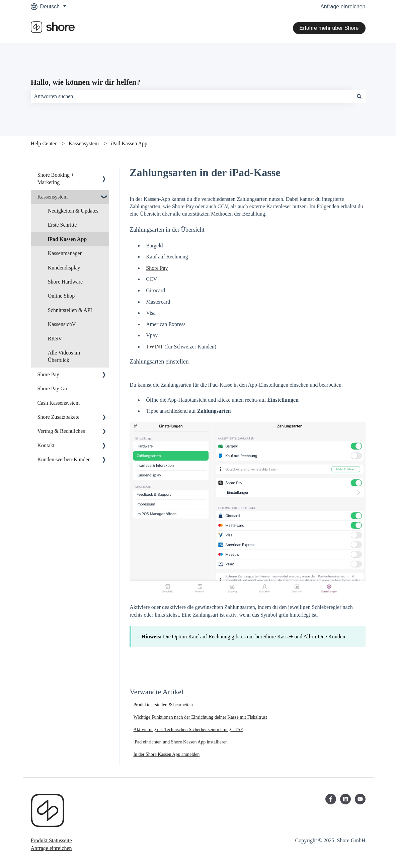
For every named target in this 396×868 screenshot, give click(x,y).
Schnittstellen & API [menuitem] (70, 310)
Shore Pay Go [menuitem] (52, 388)
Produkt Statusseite (51, 840)
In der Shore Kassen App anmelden (166, 754)
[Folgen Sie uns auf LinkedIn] (345, 799)
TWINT (154, 347)
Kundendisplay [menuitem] (64, 268)
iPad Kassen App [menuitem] (67, 239)
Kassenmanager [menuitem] (65, 253)
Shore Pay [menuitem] (48, 374)
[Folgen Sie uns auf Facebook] (331, 799)
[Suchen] (359, 96)
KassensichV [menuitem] (62, 324)
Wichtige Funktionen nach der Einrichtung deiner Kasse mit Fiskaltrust (200, 717)
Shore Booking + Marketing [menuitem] (56, 179)
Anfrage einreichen (343, 7)
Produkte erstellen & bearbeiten (163, 705)
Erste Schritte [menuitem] (62, 225)
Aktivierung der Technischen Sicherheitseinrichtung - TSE (188, 730)
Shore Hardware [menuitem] (65, 282)
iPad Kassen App (129, 143)
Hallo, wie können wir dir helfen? (86, 82)
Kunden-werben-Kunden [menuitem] (64, 459)
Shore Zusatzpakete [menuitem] (59, 417)
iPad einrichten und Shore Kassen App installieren (180, 742)
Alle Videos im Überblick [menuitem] (64, 356)
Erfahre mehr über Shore (329, 28)
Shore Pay (157, 268)
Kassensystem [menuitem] (53, 197)
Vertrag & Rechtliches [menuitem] (61, 431)
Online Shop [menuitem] (61, 296)
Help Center (44, 143)
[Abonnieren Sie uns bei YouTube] (360, 799)
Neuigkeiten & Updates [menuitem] (73, 211)
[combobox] (192, 96)
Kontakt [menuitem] (46, 445)
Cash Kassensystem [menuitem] (59, 403)
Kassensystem (84, 143)
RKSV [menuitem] (55, 339)
